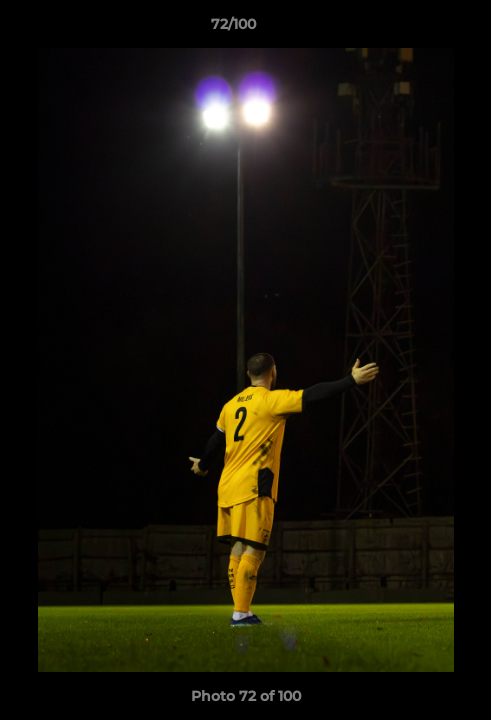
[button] (419, 29)
